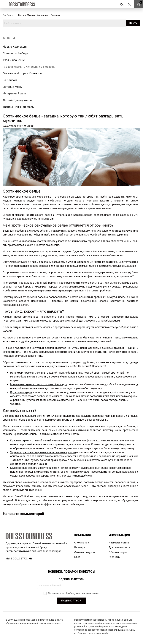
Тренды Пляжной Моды (19, 107)
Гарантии (115, 557)
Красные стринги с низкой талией (31, 440)
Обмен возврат (118, 552)
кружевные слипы (35, 373)
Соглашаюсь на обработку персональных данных (72, 593)
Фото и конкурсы (85, 552)
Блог (77, 557)
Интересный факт (15, 93)
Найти (133, 23)
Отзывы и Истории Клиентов (22, 73)
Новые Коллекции (15, 46)
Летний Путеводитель (17, 100)
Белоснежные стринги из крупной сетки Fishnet (39, 468)
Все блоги (8, 15)
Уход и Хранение (14, 60)
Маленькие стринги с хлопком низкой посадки (39, 384)
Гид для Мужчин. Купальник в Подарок (29, 67)
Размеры (80, 547)
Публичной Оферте (98, 626)
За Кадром (10, 80)
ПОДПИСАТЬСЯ (71, 601)
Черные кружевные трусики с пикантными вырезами (43, 452)
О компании (82, 542)
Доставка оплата (119, 547)
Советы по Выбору (15, 53)
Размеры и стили (119, 542)
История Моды (13, 87)
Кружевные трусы (21, 392)
